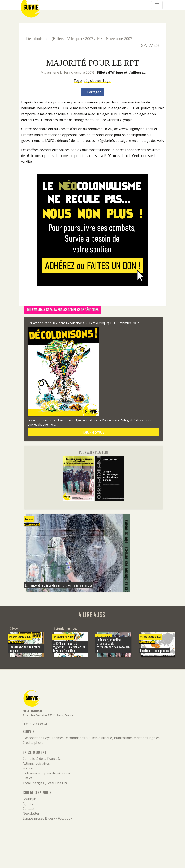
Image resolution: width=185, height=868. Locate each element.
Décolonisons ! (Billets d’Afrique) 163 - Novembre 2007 (102, 323)
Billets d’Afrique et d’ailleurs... (121, 72)
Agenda (28, 804)
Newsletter (31, 813)
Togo (78, 81)
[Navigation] (157, 5)
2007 (89, 39)
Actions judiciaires (36, 763)
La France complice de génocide (46, 773)
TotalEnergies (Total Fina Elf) (45, 783)
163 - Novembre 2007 (114, 39)
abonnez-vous (94, 432)
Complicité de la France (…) (42, 759)
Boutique (30, 799)
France (28, 768)
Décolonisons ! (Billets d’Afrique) (54, 39)
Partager (92, 92)
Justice (28, 778)
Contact (28, 809)
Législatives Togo (97, 81)
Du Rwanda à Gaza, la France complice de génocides (63, 310)
